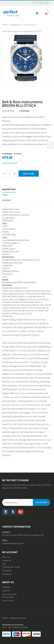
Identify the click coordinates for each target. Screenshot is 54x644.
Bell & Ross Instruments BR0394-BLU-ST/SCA (22, 31)
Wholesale (7, 574)
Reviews (6, 200)
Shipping (6, 587)
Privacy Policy (8, 597)
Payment (6, 591)
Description (9, 189)
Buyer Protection (10, 594)
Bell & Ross (16, 25)
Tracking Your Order (11, 567)
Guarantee (7, 570)
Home (5, 25)
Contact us (7, 560)
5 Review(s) (24, 111)
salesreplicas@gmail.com (13, 543)
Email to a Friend (9, 163)
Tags (5, 195)
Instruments (30, 25)
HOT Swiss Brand (40, 3)
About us (6, 557)
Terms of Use (8, 601)
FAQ (4, 564)
